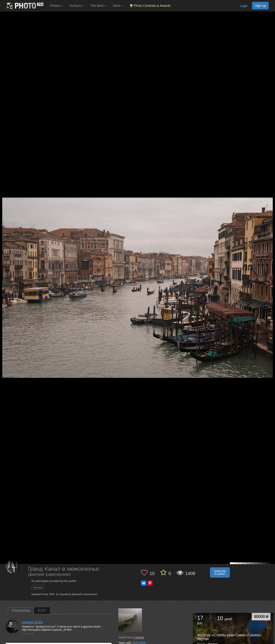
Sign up (260, 6)
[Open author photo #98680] (130, 620)
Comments (21, 611)
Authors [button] (77, 6)
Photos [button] (57, 6)
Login (244, 6)
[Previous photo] (4, 282)
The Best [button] (98, 6)
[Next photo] (270, 282)
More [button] (118, 6)
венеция (38, 587)
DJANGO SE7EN (32, 622)
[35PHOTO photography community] (24, 6)
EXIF (42, 611)
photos (139, 637)
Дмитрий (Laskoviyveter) (50, 575)
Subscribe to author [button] (220, 572)
